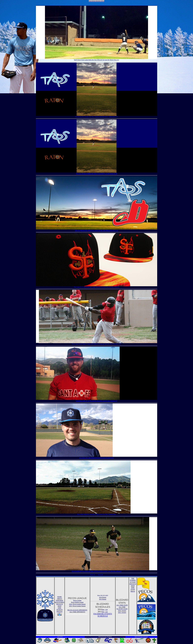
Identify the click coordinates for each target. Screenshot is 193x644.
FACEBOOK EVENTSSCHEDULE (103, 615)
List (106, 610)
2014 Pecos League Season (77, 604)
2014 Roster (103, 597)
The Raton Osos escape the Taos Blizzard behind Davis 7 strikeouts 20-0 (97, 117)
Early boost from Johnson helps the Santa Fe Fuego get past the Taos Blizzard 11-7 (97, 344)
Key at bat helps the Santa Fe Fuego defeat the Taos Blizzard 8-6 (97, 514)
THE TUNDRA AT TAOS (133, 580)
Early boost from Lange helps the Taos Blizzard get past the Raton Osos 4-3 (97, 60)
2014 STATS (122, 611)
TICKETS (60, 610)
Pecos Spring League (77, 602)
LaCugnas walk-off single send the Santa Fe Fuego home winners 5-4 (97, 401)
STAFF (133, 589)
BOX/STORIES (60, 602)
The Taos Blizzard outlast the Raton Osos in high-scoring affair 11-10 (97, 173)
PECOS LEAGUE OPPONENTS (77, 610)
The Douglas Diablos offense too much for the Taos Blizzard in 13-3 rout (97, 230)
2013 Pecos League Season (77, 606)
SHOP (60, 606)
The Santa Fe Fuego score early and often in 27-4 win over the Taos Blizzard (97, 287)
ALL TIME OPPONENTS (77, 612)
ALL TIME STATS (122, 605)
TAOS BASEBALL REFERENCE (77, 614)
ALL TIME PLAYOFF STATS (122, 608)
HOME (60, 597)
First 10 (92, 575)
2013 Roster (103, 599)
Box (103, 610)
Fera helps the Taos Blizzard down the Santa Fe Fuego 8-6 (97, 457)
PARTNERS (60, 600)
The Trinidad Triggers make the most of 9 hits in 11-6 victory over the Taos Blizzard (97, 571)
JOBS (59, 608)
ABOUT (60, 599)
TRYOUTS (60, 604)
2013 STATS (122, 612)
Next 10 (100, 575)
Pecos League (77, 600)
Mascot (133, 591)
